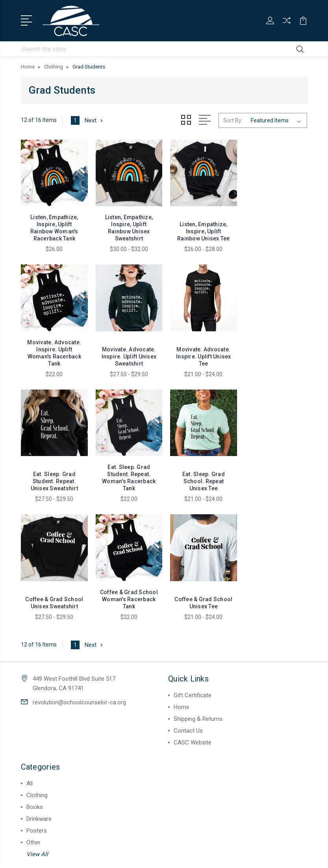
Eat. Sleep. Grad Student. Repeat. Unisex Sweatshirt (201, 354)
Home (182, 579)
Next (95, 120)
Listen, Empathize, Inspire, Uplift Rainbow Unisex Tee (201, 230)
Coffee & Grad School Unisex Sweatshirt (127, 471)
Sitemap (193, 855)
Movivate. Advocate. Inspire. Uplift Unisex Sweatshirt (54, 354)
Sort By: (233, 120)
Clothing (37, 667)
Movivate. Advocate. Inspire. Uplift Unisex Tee (127, 354)
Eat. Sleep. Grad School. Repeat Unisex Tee (54, 471)
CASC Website (193, 614)
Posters (37, 702)
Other (33, 714)
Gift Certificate (193, 567)
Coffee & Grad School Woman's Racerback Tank (201, 471)
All (30, 655)
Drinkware (39, 691)
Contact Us (188, 602)
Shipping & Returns (198, 591)
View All (37, 726)
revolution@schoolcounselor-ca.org (79, 574)
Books (35, 679)
